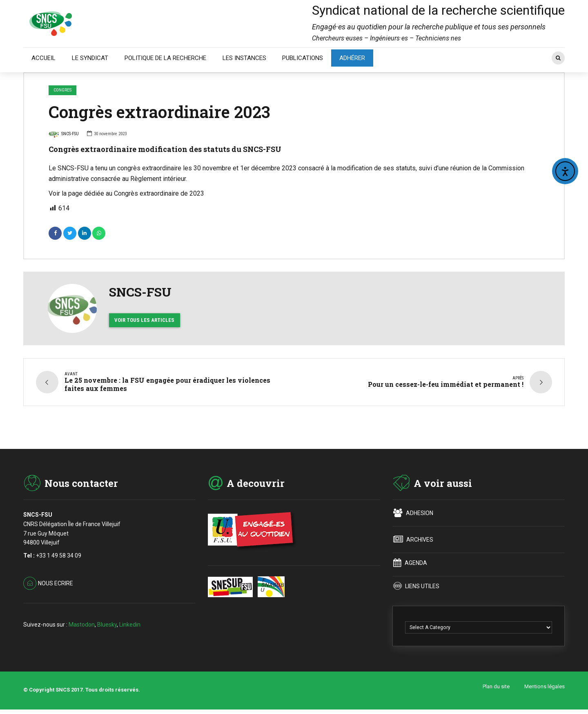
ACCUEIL (43, 58)
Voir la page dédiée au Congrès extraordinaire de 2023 (126, 193)
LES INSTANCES (244, 58)
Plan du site (496, 686)
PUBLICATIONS (303, 58)
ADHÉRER (352, 58)
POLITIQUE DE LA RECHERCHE (165, 58)
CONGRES (62, 90)
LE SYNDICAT (90, 58)
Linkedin (130, 624)
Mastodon (82, 624)
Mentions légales (545, 686)
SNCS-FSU (64, 135)
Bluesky (107, 624)
